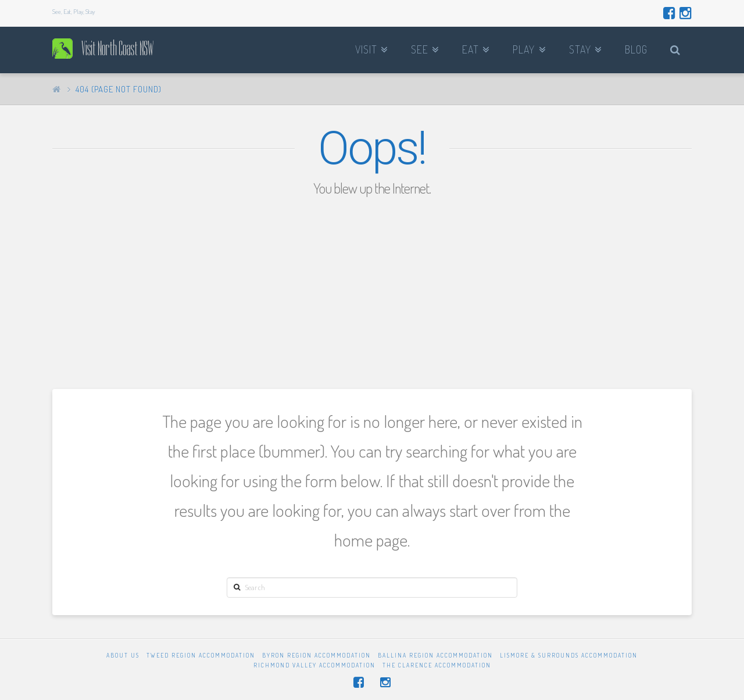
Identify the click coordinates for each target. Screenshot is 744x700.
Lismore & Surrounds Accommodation (569, 655)
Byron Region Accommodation (316, 655)
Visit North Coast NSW (117, 49)
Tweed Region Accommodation (201, 655)
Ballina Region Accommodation (435, 655)
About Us (123, 655)
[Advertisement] (372, 284)
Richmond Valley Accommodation (314, 665)
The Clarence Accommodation (437, 665)
